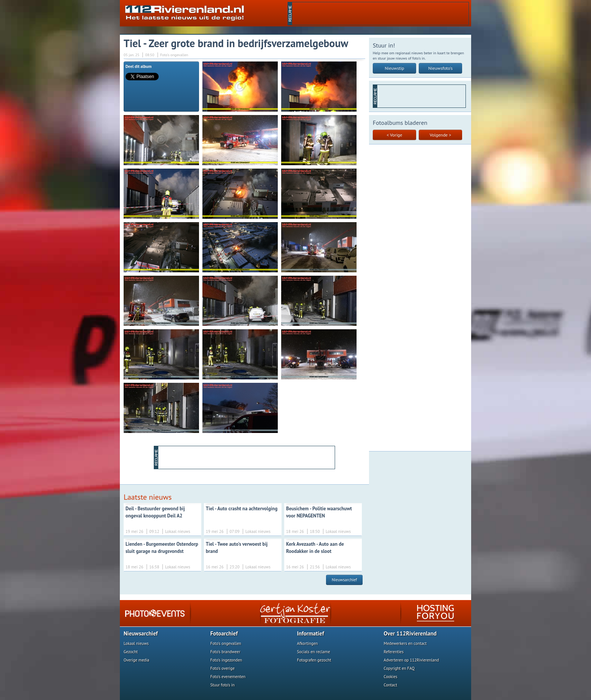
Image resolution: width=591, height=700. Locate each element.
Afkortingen (307, 643)
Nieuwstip (395, 68)
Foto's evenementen (228, 677)
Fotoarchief (224, 633)
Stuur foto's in (223, 685)
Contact (390, 685)
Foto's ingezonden (226, 660)
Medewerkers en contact (405, 643)
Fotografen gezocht (314, 660)
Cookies (390, 677)
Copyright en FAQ (399, 668)
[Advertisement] (380, 14)
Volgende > (440, 135)
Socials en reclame (314, 652)
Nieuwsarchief (344, 580)
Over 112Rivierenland (410, 633)
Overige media (136, 660)
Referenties (394, 652)
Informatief (311, 633)
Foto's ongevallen (226, 643)
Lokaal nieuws (136, 643)
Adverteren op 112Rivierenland (411, 660)
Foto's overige (223, 668)
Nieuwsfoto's (440, 68)
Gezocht (131, 652)
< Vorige (394, 135)
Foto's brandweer (225, 652)
